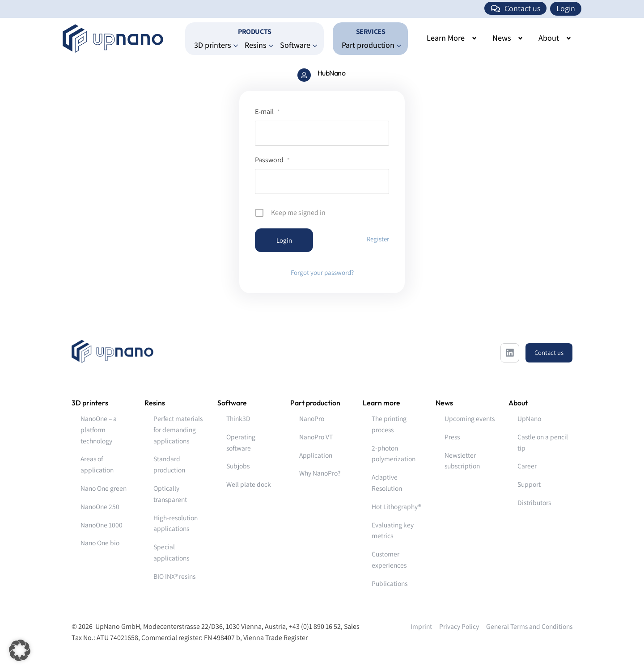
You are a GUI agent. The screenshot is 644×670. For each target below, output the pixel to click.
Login (566, 8)
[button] (20, 650)
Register (378, 239)
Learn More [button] (446, 38)
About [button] (549, 38)
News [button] (502, 38)
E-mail (267, 112)
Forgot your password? (322, 272)
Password (272, 160)
